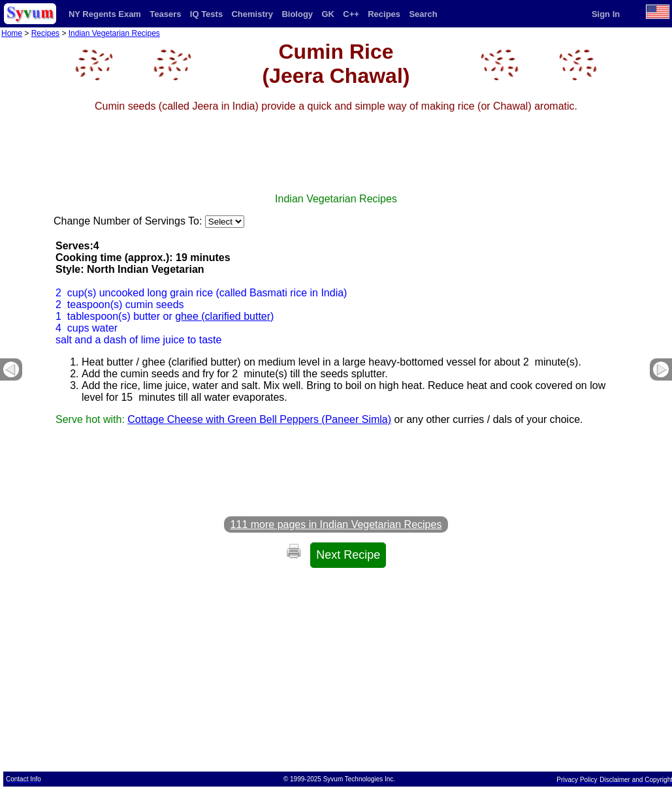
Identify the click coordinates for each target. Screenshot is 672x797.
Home (12, 33)
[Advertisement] (336, 164)
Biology (297, 14)
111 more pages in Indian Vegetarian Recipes (336, 524)
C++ (351, 14)
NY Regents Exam (105, 14)
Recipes (384, 14)
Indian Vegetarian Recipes (114, 33)
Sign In (606, 14)
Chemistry (252, 14)
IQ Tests (206, 14)
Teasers (165, 14)
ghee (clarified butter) (224, 316)
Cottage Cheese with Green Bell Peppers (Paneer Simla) (259, 419)
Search (423, 14)
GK (328, 14)
